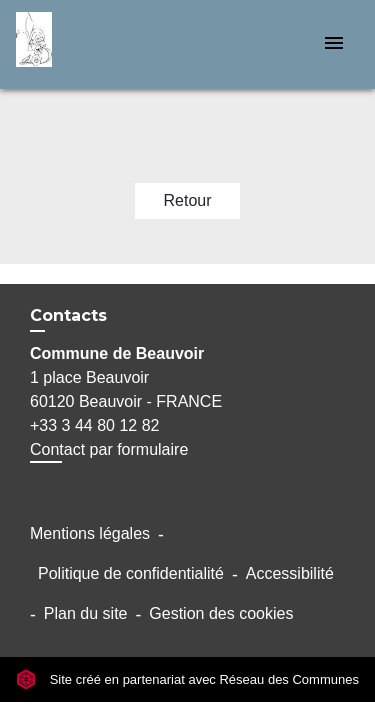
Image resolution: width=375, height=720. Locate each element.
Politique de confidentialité (131, 573)
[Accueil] (91, 44)
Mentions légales (90, 533)
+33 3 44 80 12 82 (94, 425)
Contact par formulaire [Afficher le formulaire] (109, 449)
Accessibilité (290, 573)
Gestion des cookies (221, 613)
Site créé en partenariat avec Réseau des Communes (187, 679)
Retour (187, 200)
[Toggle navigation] (334, 44)
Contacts (68, 315)
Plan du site (86, 613)
